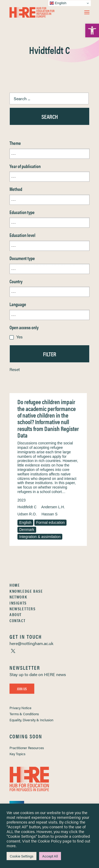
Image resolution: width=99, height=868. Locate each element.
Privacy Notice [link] (20, 708)
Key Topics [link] (17, 754)
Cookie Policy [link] (50, 841)
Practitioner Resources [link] (27, 748)
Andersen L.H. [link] (53, 507)
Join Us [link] (22, 688)
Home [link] (15, 585)
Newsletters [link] (23, 609)
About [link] (16, 614)
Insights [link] (18, 603)
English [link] (25, 522)
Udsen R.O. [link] (27, 514)
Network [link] (18, 597)
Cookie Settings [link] (22, 856)
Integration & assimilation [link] (40, 537)
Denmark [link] (27, 530)
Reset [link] (15, 369)
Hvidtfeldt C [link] (27, 507)
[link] (92, 31)
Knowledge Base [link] (26, 591)
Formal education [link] (50, 522)
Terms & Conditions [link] (24, 714)
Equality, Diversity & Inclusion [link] (31, 720)
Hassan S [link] (49, 514)
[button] (87, 12)
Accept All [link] (50, 856)
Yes (20, 337)
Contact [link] (17, 620)
